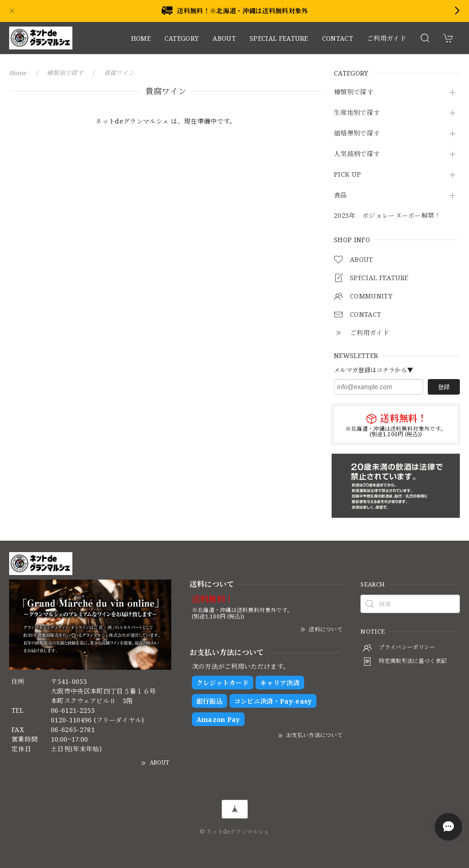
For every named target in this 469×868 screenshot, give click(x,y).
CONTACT (338, 38)
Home (18, 73)
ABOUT (224, 38)
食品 (341, 195)
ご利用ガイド (387, 38)
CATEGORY (182, 38)
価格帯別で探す (357, 133)
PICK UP (347, 175)
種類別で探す (354, 92)
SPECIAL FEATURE (279, 38)
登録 (444, 387)
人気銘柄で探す (357, 154)
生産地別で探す (357, 113)
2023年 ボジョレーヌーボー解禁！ (387, 216)
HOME (141, 38)
